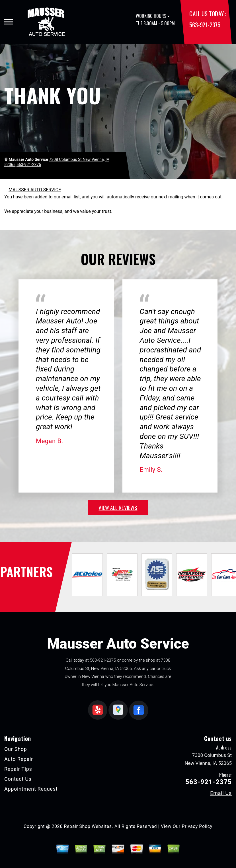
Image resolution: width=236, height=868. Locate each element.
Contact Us (18, 779)
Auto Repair (19, 759)
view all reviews (118, 507)
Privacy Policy (197, 826)
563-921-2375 (205, 25)
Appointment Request (31, 789)
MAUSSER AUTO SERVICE (35, 190)
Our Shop (16, 749)
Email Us (221, 793)
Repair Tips (18, 769)
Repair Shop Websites (88, 826)
